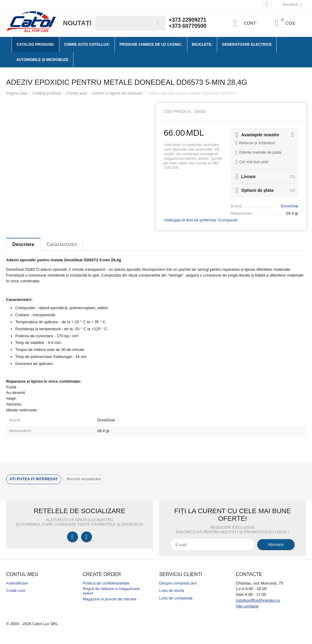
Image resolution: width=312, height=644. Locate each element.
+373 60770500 (188, 26)
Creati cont (16, 590)
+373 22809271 (188, 20)
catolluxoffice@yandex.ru (258, 600)
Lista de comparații (176, 598)
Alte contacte (247, 606)
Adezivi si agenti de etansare (117, 93)
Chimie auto (76, 93)
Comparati (227, 220)
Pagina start (17, 93)
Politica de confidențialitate (106, 583)
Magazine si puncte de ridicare (110, 599)
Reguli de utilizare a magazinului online (111, 591)
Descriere (24, 244)
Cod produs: (178, 111)
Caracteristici (63, 244)
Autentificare (17, 583)
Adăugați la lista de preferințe (190, 220)
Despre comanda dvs (178, 583)
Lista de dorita (172, 590)
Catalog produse (47, 93)
